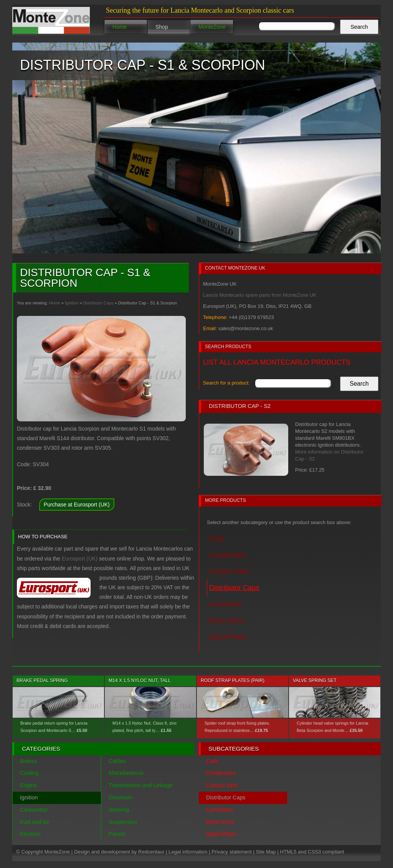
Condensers (228, 555)
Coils (216, 539)
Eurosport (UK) (80, 559)
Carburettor (34, 810)
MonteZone (212, 27)
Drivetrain (120, 797)
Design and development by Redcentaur (119, 852)
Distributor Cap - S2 (240, 406)
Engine (29, 785)
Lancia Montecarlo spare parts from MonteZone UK (260, 295)
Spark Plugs (228, 637)
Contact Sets (229, 571)
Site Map (266, 852)
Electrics (30, 834)
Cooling (29, 773)
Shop (162, 27)
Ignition (72, 303)
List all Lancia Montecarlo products (277, 362)
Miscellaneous (126, 773)
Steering (119, 810)
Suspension (123, 822)
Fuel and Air (35, 822)
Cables (117, 761)
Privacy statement (232, 852)
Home (120, 27)
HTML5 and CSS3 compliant (312, 852)
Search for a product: (226, 383)
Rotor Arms (226, 621)
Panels (117, 834)
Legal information (188, 852)
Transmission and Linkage (140, 785)
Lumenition (226, 604)
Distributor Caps (98, 303)
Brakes (29, 761)
